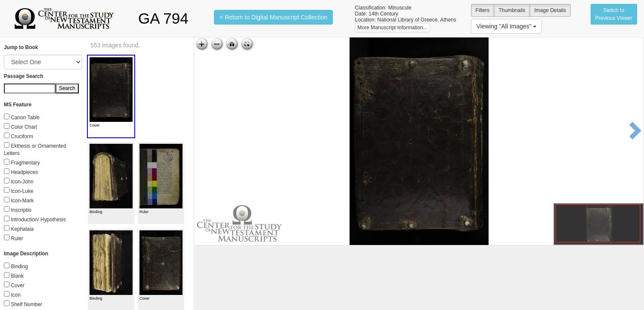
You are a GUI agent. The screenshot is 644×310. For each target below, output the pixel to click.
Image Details (550, 10)
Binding (19, 267)
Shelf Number (26, 304)
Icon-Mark (22, 201)
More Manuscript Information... (392, 28)
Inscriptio (21, 210)
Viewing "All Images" (507, 26)
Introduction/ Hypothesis (38, 220)
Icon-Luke (22, 191)
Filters (483, 10)
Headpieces (24, 172)
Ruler (17, 239)
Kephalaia (22, 229)
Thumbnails (512, 10)
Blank (17, 276)
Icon (15, 295)
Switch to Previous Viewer (614, 14)
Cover (18, 285)
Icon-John (22, 182)
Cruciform (22, 136)
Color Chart (24, 127)
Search (67, 88)
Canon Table (25, 118)
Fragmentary (25, 163)
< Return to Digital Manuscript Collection (273, 17)
